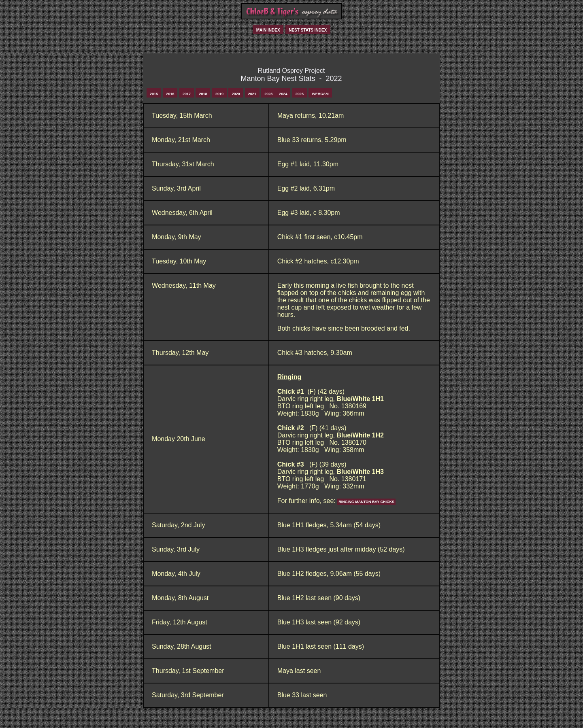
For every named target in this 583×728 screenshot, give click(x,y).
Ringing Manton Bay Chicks (366, 502)
